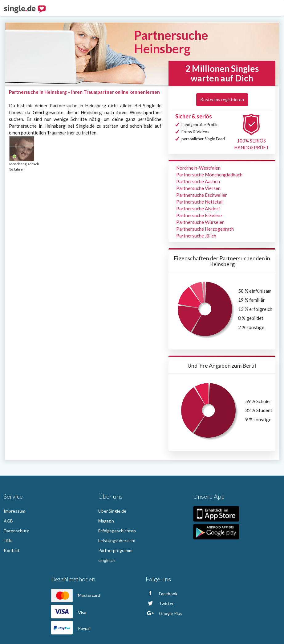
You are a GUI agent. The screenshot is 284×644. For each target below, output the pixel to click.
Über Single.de (112, 511)
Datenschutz (16, 531)
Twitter (160, 603)
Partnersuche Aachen (198, 181)
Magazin (106, 521)
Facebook (162, 594)
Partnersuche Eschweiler (202, 195)
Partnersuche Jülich (196, 236)
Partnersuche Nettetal (199, 202)
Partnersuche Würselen (200, 222)
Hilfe (8, 541)
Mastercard (76, 595)
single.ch (107, 560)
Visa (69, 612)
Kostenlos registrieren (222, 99)
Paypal (71, 628)
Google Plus (164, 613)
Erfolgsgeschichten (117, 531)
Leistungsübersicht (117, 541)
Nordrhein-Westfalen (198, 168)
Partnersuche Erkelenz (199, 215)
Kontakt (12, 550)
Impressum (14, 511)
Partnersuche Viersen (198, 188)
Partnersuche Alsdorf (198, 208)
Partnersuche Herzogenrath (205, 229)
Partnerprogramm (115, 550)
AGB (8, 521)
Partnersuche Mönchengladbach (209, 175)
